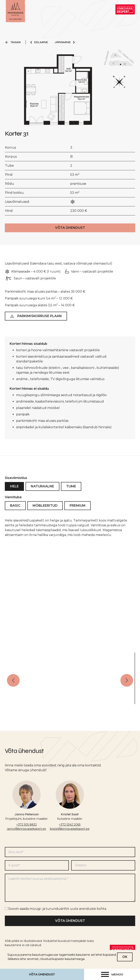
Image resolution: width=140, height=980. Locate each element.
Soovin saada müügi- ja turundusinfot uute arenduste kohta (57, 909)
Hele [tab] (14, 490)
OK (125, 957)
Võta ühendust (42, 974)
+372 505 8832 (27, 825)
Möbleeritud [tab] (45, 509)
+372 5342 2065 (70, 825)
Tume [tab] (71, 490)
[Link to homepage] (15, 11)
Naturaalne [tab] (42, 490)
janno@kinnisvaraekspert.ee (27, 829)
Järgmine (65, 42)
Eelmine (39, 42)
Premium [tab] (78, 509)
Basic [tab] (15, 509)
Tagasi (13, 42)
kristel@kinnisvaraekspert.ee (70, 829)
